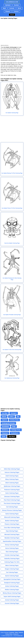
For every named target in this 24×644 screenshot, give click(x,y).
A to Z (12, 15)
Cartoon (16, 11)
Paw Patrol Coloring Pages (12, 500)
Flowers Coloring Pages (12, 524)
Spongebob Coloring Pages (12, 579)
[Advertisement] (12, 32)
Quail (4, 436)
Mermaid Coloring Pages (12, 534)
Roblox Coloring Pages (12, 590)
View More (12, 436)
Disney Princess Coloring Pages (12, 510)
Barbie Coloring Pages (12, 521)
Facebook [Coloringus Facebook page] (12, 632)
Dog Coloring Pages (12, 531)
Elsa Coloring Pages (12, 552)
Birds (19, 8)
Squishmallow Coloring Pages (12, 541)
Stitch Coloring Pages (12, 483)
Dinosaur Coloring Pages (12, 497)
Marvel (4, 417)
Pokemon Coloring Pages (12, 490)
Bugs (14, 426)
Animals (12, 8)
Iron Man (5, 413)
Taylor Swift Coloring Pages (12, 596)
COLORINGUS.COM (12, 2)
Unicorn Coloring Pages (12, 472)
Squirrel (4, 420)
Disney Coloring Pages (12, 545)
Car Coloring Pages (12, 572)
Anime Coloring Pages (12, 586)
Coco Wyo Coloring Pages (12, 528)
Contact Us (16, 634)
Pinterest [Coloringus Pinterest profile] (21, 632)
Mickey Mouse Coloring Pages (12, 593)
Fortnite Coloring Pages (12, 555)
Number (16, 5)
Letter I (12, 417)
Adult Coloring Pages (12, 476)
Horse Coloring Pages (12, 548)
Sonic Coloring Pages (12, 493)
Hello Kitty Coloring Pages (12, 469)
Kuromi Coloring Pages (12, 603)
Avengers (14, 413)
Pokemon (5, 433)
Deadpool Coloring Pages (12, 583)
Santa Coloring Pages (12, 514)
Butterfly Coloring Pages (12, 559)
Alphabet (8, 5)
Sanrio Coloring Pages (12, 576)
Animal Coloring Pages (12, 600)
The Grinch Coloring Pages (12, 503)
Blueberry (5, 430)
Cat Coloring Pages (12, 507)
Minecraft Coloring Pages (12, 517)
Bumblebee (6, 426)
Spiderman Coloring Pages (12, 486)
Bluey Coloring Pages (12, 479)
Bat (18, 417)
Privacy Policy (9, 634)
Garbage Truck (16, 430)
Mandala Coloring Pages (12, 538)
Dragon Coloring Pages (12, 569)
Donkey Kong (14, 420)
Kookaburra (15, 433)
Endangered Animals (8, 423)
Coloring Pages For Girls (12, 562)
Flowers (8, 11)
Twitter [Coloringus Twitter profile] (16, 632)
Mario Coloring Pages (12, 565)
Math (4, 8)
